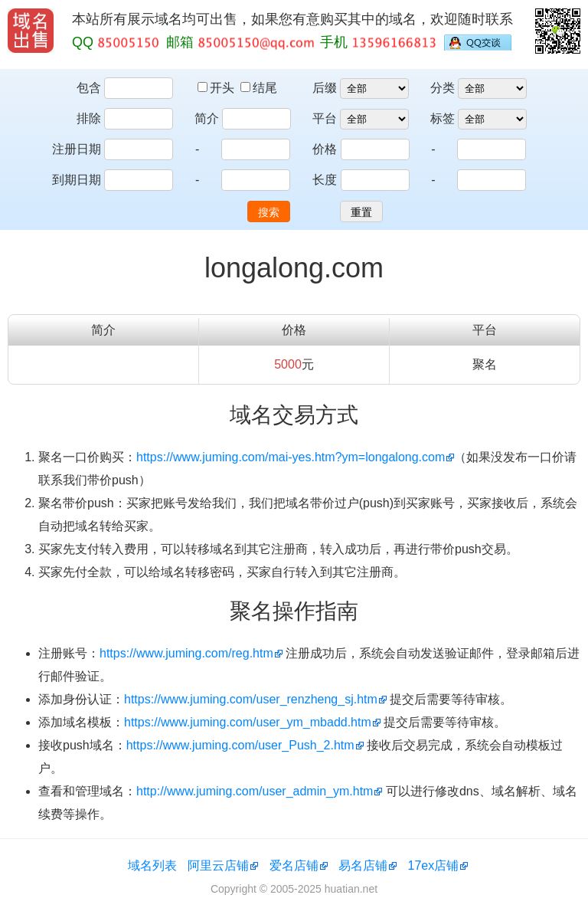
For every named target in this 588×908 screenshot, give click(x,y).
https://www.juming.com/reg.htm (186, 653)
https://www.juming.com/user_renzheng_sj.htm (251, 699)
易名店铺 (363, 865)
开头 (217, 88)
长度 (325, 180)
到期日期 (77, 180)
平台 (325, 118)
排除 (89, 118)
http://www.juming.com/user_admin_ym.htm (255, 791)
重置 (361, 212)
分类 (443, 88)
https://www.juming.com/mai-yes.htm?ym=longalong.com (291, 457)
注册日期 (77, 149)
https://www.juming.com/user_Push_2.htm (240, 745)
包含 (89, 88)
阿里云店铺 (218, 865)
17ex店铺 (434, 865)
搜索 (269, 212)
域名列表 (152, 865)
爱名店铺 (294, 865)
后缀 (325, 88)
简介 (207, 118)
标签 (443, 118)
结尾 (259, 88)
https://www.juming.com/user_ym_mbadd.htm (248, 722)
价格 (325, 149)
